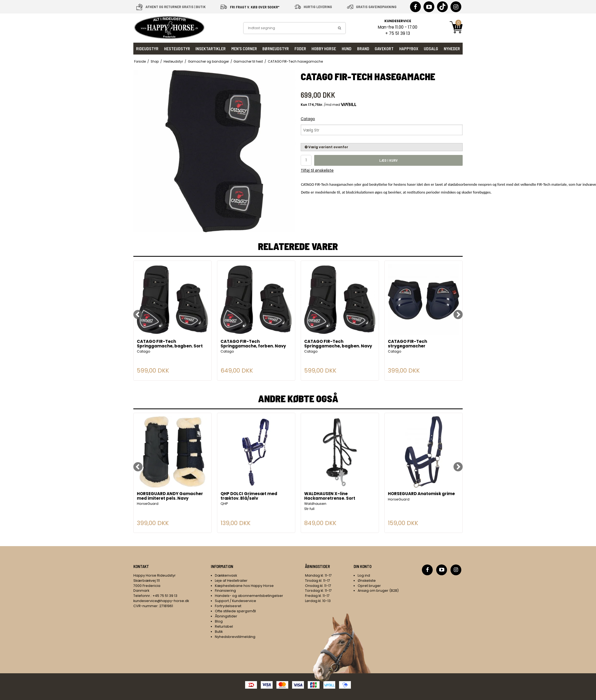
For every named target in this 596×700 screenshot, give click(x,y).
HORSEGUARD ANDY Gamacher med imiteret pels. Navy (170, 496)
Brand (363, 48)
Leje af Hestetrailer (231, 581)
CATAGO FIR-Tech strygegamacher (407, 344)
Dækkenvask (226, 575)
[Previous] (138, 315)
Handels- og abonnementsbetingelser (249, 596)
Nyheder (452, 48)
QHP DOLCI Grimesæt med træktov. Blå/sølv (249, 496)
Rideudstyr (147, 48)
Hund (347, 48)
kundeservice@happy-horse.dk (161, 601)
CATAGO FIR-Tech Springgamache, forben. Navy (253, 344)
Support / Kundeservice (236, 601)
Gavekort (384, 48)
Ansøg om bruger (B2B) (378, 591)
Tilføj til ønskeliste (317, 170)
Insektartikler (211, 48)
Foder (300, 48)
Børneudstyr (276, 48)
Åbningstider (226, 616)
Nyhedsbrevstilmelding (235, 637)
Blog (219, 621)
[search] (340, 28)
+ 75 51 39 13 (398, 33)
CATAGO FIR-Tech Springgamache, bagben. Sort (170, 344)
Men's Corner (244, 48)
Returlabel (224, 626)
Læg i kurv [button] (389, 160)
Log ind (364, 575)
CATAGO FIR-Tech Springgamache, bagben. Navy (338, 344)
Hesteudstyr (177, 48)
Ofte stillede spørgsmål (235, 611)
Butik (219, 632)
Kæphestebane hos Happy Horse (244, 586)
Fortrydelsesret (228, 606)
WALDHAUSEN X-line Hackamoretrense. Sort (330, 496)
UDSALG (431, 48)
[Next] (458, 315)
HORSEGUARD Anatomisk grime (421, 494)
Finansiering (225, 591)
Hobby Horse (324, 48)
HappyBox (409, 48)
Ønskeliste (367, 581)
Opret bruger (369, 586)
